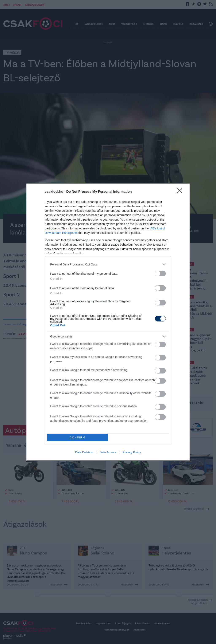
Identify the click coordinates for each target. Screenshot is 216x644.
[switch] (160, 274)
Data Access (108, 452)
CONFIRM (78, 437)
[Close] (181, 192)
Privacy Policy (132, 452)
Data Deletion (84, 452)
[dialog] (108, 322)
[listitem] (108, 264)
